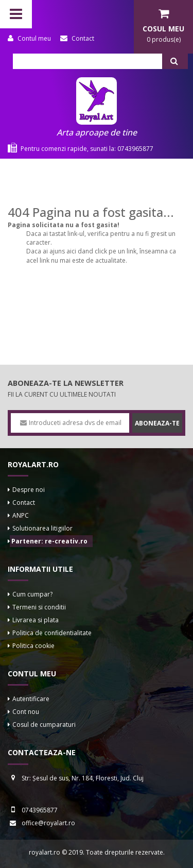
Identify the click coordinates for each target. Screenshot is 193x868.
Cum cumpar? (32, 594)
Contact (24, 503)
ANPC (21, 515)
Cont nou (26, 712)
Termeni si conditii (39, 607)
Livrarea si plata (36, 620)
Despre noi (29, 490)
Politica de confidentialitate (52, 633)
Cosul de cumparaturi (44, 725)
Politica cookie (33, 646)
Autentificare (31, 699)
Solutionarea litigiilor (42, 528)
